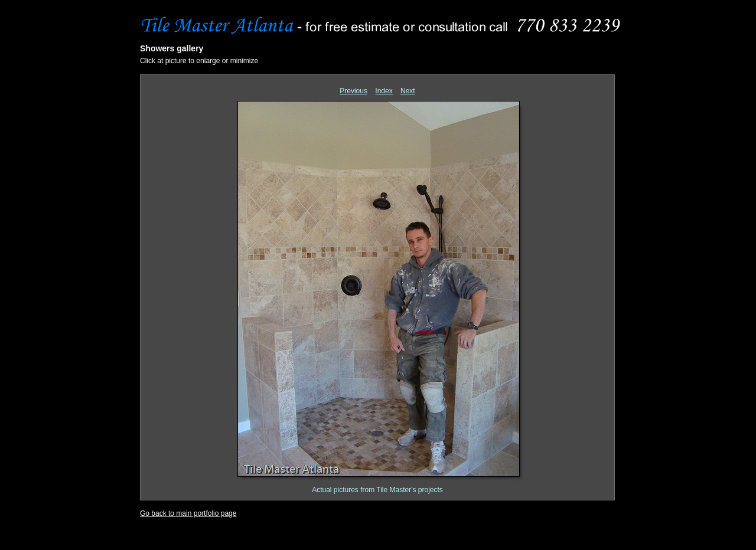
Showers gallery (172, 48)
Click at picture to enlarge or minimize (199, 61)
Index (384, 91)
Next (408, 91)
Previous (353, 91)
